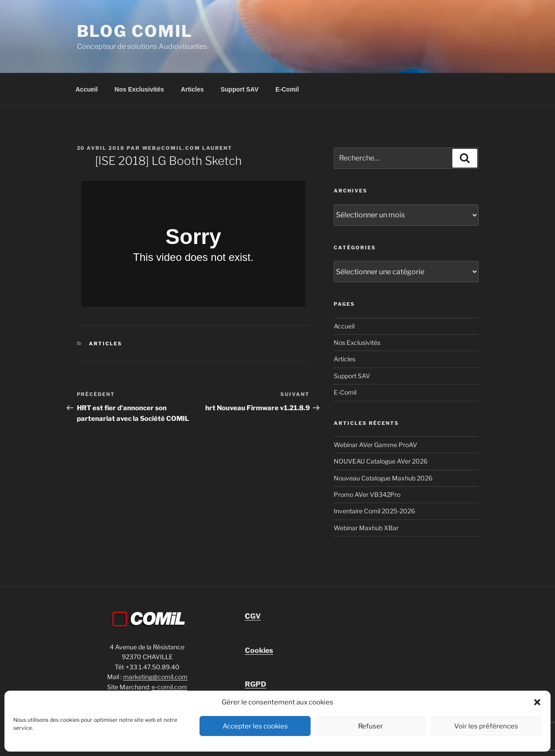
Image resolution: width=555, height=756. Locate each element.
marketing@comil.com (155, 677)
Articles (192, 89)
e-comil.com (169, 687)
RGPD (256, 684)
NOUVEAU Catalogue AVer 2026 (381, 461)
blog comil (135, 31)
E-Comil (287, 89)
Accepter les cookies (255, 726)
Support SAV (239, 89)
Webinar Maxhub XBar (366, 528)
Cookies (259, 650)
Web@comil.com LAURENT (188, 148)
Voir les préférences (486, 726)
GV (253, 616)
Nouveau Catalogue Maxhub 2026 (383, 478)
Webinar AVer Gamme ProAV (375, 445)
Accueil (87, 89)
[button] (537, 702)
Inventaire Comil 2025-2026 (374, 511)
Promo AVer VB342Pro (367, 494)
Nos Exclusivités (139, 89)
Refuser (371, 726)
